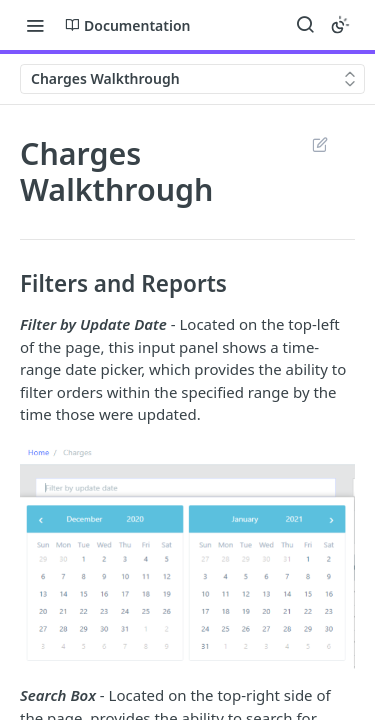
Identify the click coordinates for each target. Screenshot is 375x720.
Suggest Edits (319, 144)
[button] (187, 555)
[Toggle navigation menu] (35, 25)
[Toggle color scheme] (340, 25)
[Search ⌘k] (305, 25)
